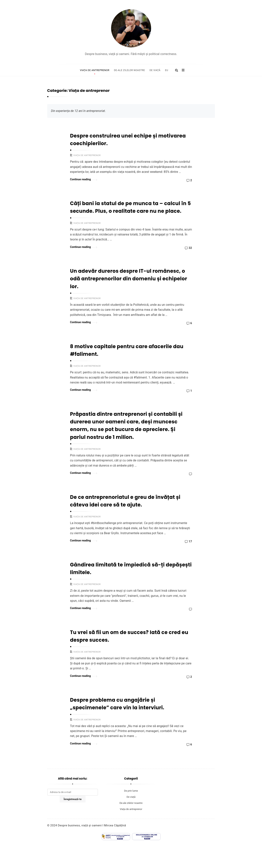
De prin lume (131, 791)
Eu (167, 70)
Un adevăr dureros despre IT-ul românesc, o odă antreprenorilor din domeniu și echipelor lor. (129, 279)
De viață (155, 70)
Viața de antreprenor (95, 70)
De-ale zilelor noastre (129, 70)
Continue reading (84, 179)
